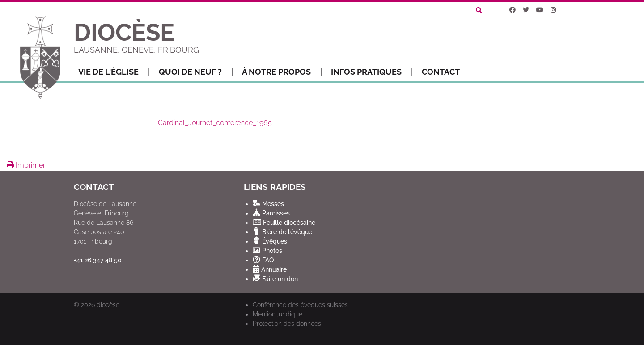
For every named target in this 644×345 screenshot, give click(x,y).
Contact (441, 72)
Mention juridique (278, 314)
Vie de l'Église (114, 72)
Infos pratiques (372, 72)
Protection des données (287, 324)
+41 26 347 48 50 (98, 260)
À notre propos (282, 72)
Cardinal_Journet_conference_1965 (215, 123)
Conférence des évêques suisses (300, 305)
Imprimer (26, 165)
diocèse (108, 305)
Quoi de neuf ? (196, 72)
